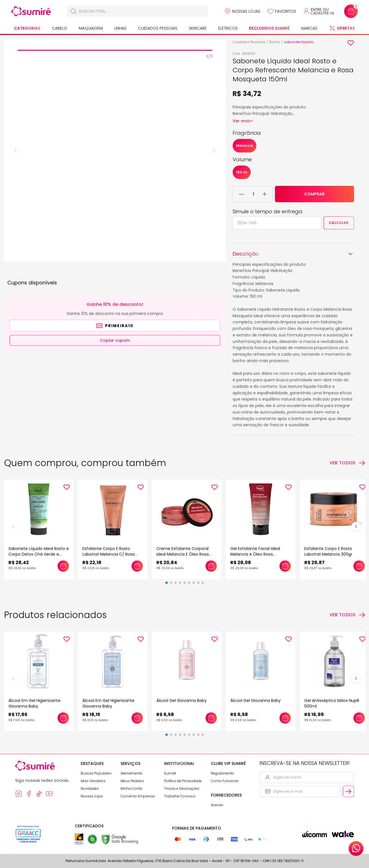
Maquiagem (91, 28)
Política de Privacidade (183, 781)
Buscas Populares (96, 773)
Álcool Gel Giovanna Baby (182, 701)
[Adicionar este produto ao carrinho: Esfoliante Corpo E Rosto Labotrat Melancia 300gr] (359, 566)
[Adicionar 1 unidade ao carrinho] (265, 194)
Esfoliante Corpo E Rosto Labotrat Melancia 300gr (328, 551)
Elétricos (228, 28)
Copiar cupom (115, 340)
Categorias (27, 28)
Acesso (217, 805)
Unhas (120, 28)
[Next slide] (214, 151)
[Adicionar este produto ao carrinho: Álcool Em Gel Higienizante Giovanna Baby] (63, 718)
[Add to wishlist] (351, 43)
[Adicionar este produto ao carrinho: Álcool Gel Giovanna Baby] (211, 718)
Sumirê (170, 773)
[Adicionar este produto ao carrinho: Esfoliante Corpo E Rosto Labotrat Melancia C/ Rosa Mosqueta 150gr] (137, 566)
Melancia (244, 146)
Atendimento (132, 773)
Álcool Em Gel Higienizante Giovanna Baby (34, 703)
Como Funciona (225, 781)
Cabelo (60, 28)
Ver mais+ (243, 121)
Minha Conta (131, 788)
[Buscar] (73, 11)
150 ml (242, 172)
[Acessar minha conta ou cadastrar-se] (319, 11)
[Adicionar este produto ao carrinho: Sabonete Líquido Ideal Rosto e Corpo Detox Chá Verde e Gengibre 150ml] (63, 566)
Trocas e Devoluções (182, 788)
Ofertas (346, 28)
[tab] (115, 50)
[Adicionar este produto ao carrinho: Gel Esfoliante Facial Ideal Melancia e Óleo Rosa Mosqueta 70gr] (285, 566)
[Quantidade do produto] (253, 194)
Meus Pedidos (132, 781)
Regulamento (222, 773)
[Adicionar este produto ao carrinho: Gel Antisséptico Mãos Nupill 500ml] (359, 718)
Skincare (198, 28)
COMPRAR (314, 194)
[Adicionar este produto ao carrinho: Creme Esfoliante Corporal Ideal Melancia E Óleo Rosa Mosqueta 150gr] (211, 566)
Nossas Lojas (246, 11)
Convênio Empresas (138, 796)
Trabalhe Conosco (180, 796)
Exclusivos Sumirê (269, 28)
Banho (275, 42)
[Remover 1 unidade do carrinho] (242, 194)
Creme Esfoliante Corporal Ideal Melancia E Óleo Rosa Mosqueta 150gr (183, 554)
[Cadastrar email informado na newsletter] (348, 791)
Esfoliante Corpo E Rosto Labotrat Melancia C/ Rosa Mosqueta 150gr (109, 554)
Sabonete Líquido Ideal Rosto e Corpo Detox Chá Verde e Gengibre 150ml (39, 554)
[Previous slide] (16, 151)
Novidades (90, 788)
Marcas (309, 28)
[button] (167, 583)
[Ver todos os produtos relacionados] (347, 615)
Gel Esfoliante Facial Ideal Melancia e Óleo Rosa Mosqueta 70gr (255, 554)
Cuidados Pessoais (158, 28)
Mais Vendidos (93, 781)
